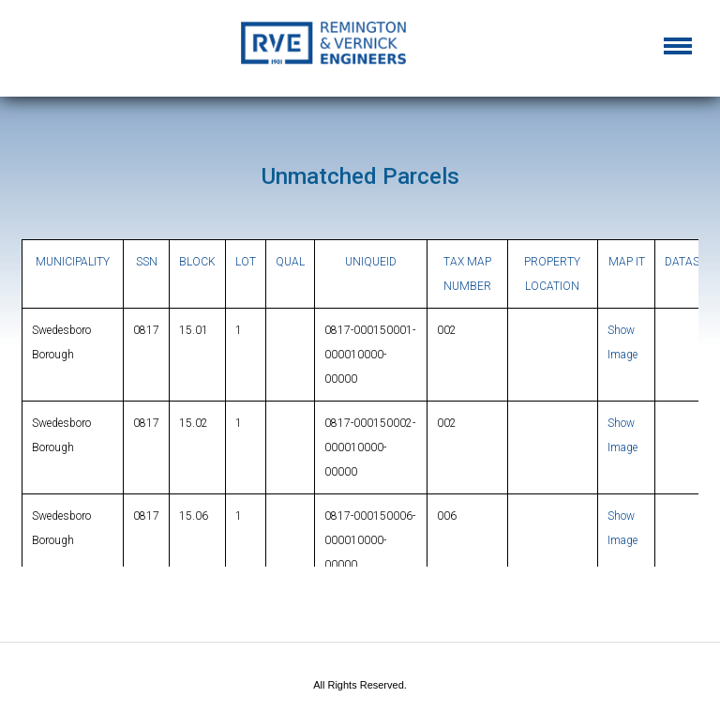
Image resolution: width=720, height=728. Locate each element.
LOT (246, 262)
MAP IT (627, 262)
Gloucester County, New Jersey (360, 50)
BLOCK (197, 262)
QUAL (290, 262)
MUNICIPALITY (73, 262)
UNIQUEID (371, 262)
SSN (147, 262)
